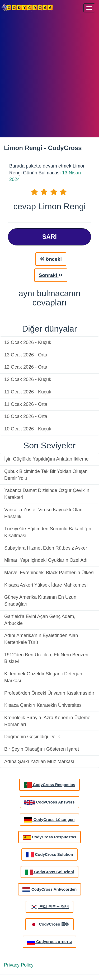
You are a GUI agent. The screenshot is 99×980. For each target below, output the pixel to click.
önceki (51, 259)
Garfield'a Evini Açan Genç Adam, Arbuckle (40, 620)
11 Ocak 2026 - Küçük (28, 392)
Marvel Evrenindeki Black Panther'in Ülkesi (49, 573)
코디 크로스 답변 (50, 907)
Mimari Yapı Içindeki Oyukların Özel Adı (46, 560)
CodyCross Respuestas (49, 837)
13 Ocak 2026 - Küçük (28, 342)
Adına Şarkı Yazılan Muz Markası (39, 761)
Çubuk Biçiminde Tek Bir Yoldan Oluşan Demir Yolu (46, 475)
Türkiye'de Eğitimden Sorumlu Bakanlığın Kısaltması (48, 532)
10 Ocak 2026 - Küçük (28, 429)
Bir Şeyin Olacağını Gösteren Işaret (42, 749)
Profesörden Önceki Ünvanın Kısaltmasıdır (49, 693)
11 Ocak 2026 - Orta (26, 404)
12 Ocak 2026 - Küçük (28, 379)
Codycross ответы (49, 942)
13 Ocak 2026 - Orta (26, 355)
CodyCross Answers (49, 802)
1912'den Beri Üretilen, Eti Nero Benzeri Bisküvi (46, 658)
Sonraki (51, 275)
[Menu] (89, 8)
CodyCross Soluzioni (49, 872)
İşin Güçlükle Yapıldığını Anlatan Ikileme (46, 459)
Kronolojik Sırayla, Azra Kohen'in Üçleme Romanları (47, 721)
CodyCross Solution (49, 855)
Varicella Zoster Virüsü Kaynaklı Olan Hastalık (43, 513)
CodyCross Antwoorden (49, 890)
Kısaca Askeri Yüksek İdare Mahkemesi (46, 585)
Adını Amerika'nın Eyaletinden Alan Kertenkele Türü (41, 639)
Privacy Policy (19, 965)
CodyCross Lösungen (49, 820)
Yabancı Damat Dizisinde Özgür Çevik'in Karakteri (47, 494)
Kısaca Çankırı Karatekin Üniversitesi (43, 705)
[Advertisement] (49, 76)
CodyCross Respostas (49, 785)
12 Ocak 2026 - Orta (26, 367)
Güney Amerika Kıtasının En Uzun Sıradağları (40, 601)
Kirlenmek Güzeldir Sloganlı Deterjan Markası (43, 677)
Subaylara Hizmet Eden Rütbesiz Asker (46, 548)
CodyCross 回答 (49, 925)
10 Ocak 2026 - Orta (26, 416)
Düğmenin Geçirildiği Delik (32, 737)
